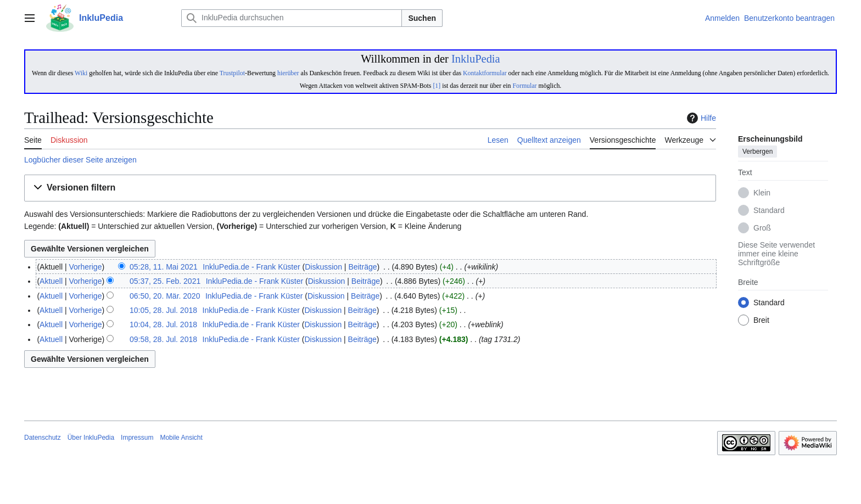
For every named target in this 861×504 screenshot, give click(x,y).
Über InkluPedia (91, 438)
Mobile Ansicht (181, 438)
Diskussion (323, 267)
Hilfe (700, 118)
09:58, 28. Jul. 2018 (163, 339)
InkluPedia (476, 59)
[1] (437, 86)
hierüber (288, 73)
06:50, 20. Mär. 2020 (165, 296)
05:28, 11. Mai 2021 (164, 267)
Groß (762, 228)
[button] (370, 188)
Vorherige (86, 267)
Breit (761, 321)
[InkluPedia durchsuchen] (292, 18)
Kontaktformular (485, 73)
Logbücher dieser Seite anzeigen (80, 160)
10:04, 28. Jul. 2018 (163, 324)
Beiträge (362, 267)
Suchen (422, 18)
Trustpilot (232, 73)
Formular (524, 86)
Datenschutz (43, 438)
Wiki (81, 73)
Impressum (137, 438)
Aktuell (51, 281)
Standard (769, 211)
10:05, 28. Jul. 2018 (163, 310)
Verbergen (757, 152)
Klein (762, 193)
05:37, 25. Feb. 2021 (165, 281)
